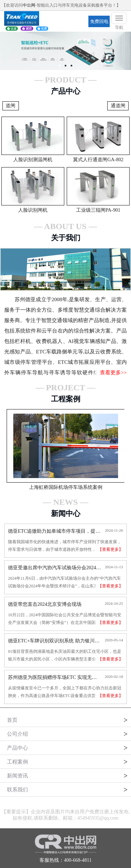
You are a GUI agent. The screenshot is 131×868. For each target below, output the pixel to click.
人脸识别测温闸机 (33, 160)
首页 (12, 720)
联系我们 (17, 790)
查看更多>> (113, 373)
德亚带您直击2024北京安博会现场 (45, 604)
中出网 (29, 5)
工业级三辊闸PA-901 (98, 210)
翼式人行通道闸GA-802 (98, 160)
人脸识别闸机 (33, 210)
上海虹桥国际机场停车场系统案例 (66, 487)
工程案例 (17, 762)
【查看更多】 (110, 549)
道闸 (10, 106)
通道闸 (118, 106)
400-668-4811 (78, 860)
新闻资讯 (17, 776)
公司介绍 (17, 734)
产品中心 (17, 748)
